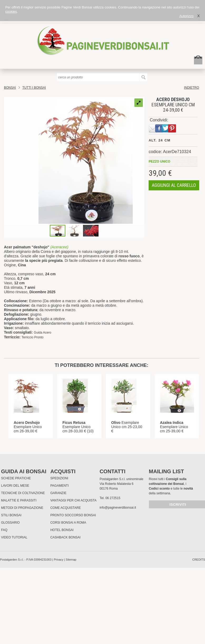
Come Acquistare (66, 508)
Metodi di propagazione (22, 508)
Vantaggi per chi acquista (73, 500)
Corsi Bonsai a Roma (68, 523)
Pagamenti (60, 486)
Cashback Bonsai (65, 537)
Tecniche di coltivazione (23, 493)
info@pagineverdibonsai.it (118, 508)
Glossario (10, 523)
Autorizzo (186, 16)
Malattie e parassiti (19, 500)
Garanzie (58, 493)
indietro (191, 88)
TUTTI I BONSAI (34, 88)
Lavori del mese (15, 486)
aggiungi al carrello (174, 185)
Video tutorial (14, 537)
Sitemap (71, 560)
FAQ (4, 530)
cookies (11, 11)
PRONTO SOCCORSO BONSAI (73, 515)
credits (199, 560)
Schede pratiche (16, 478)
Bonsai (10, 88)
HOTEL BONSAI (62, 530)
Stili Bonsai (11, 515)
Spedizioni (59, 478)
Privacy (58, 560)
